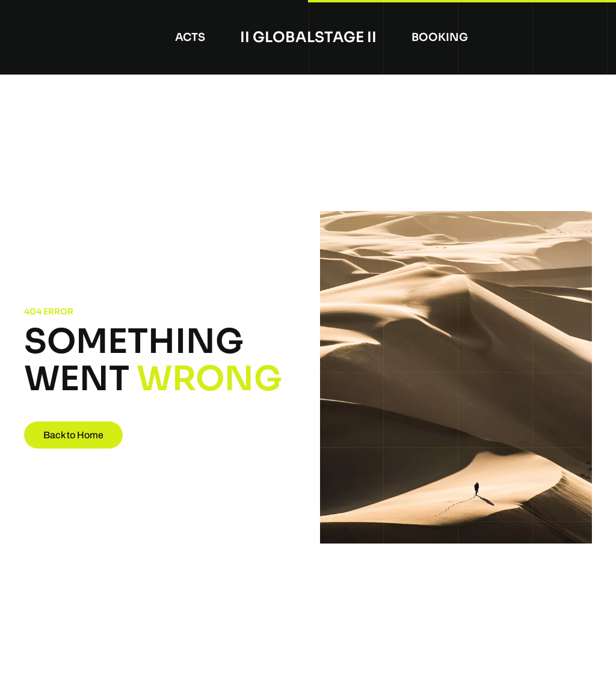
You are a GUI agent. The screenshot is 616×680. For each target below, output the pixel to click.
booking (440, 37)
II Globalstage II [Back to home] (308, 37)
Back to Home (73, 435)
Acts (190, 37)
